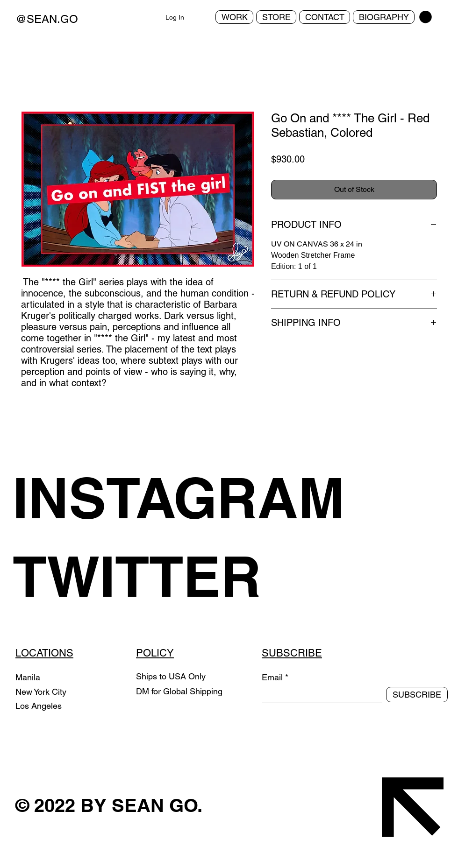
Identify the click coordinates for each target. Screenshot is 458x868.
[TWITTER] (193, 576)
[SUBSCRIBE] (417, 695)
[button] (426, 17)
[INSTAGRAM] (193, 498)
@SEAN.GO (47, 19)
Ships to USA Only (171, 676)
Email (272, 677)
